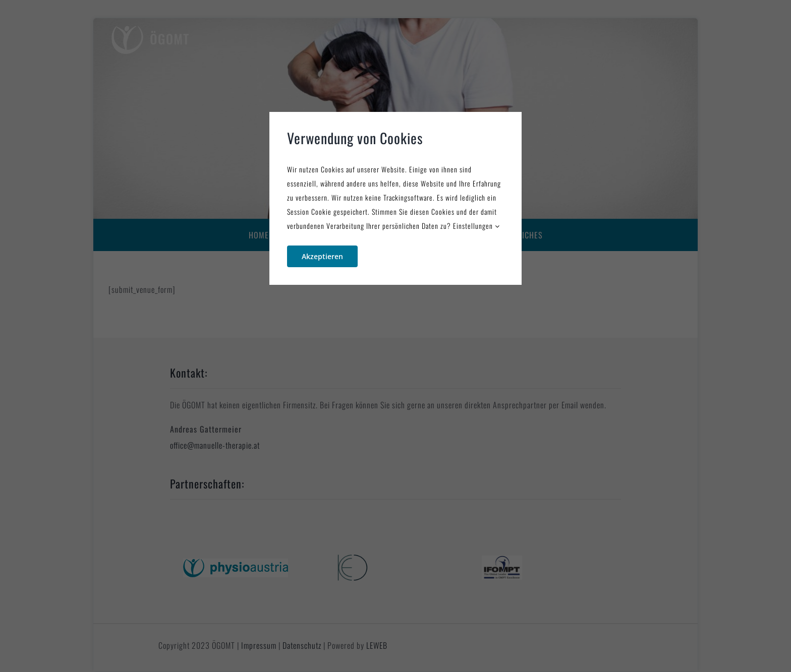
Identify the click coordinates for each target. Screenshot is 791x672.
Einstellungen (476, 226)
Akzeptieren (322, 256)
